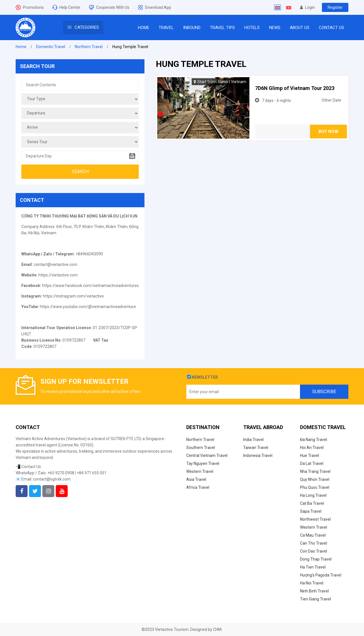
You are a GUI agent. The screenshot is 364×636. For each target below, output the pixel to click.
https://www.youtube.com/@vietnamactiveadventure (88, 307)
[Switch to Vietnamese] (289, 7)
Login (307, 7)
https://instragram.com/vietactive (73, 296)
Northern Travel (89, 47)
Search (80, 172)
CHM (217, 629)
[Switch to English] (278, 7)
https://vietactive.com (58, 275)
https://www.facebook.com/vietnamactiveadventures (90, 286)
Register (335, 7)
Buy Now (328, 132)
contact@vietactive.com (56, 264)
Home (21, 47)
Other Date (331, 100)
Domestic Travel (51, 47)
